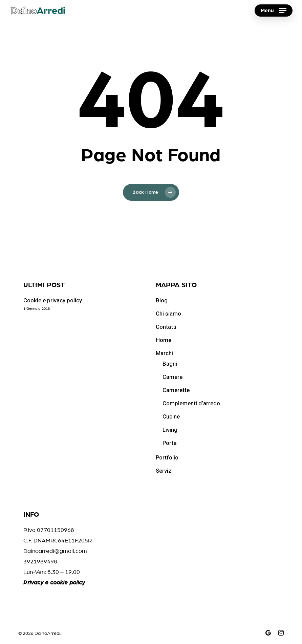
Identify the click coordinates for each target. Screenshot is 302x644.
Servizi (164, 471)
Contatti (166, 327)
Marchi (164, 353)
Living (170, 430)
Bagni (170, 364)
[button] (274, 10)
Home (164, 340)
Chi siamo (168, 314)
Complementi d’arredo (191, 403)
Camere (172, 377)
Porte (169, 443)
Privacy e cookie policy (54, 583)
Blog (162, 300)
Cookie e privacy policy (53, 300)
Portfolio (167, 458)
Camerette (176, 390)
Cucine (171, 417)
